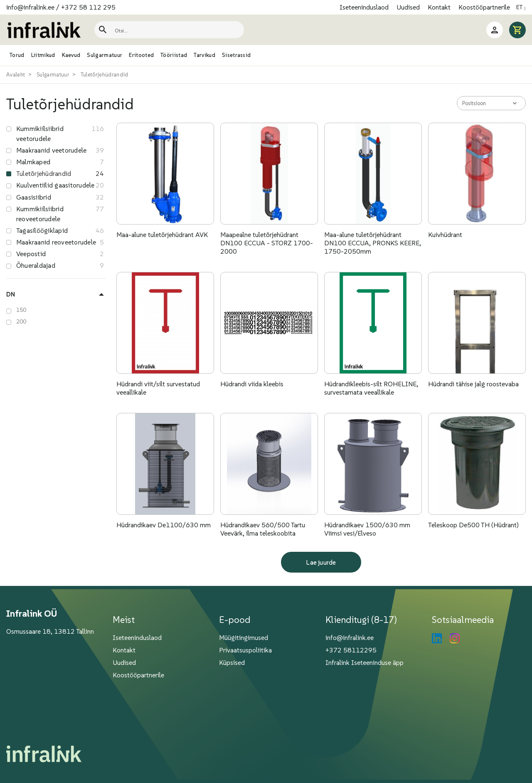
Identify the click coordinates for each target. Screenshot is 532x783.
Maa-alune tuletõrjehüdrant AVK (162, 235)
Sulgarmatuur (53, 75)
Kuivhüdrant (445, 235)
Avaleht (16, 75)
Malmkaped (33, 162)
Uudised (409, 7)
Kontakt (440, 7)
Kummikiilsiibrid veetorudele (40, 133)
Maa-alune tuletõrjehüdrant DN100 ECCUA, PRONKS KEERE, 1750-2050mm (373, 243)
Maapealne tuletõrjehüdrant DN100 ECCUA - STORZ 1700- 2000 (267, 243)
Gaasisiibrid (34, 197)
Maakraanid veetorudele (51, 150)
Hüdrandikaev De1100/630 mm (164, 525)
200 (21, 321)
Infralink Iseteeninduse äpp (365, 662)
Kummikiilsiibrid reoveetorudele (40, 214)
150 (21, 310)
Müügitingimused (244, 637)
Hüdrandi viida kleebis (252, 384)
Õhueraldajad (36, 265)
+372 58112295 (351, 650)
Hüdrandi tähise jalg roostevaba (473, 384)
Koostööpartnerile (484, 7)
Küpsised (232, 662)
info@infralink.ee (30, 7)
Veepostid (31, 254)
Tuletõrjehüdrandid (105, 75)
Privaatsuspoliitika (245, 650)
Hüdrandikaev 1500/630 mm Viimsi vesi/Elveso (367, 529)
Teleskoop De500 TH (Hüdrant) (473, 525)
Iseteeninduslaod (365, 7)
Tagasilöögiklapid (42, 230)
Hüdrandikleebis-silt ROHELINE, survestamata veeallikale (371, 388)
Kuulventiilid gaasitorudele (55, 185)
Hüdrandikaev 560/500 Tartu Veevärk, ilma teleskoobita (263, 529)
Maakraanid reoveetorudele (56, 242)
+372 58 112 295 (88, 7)
